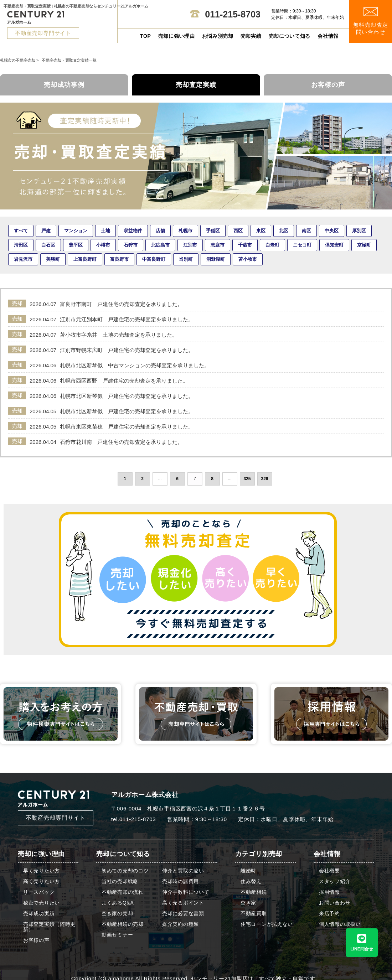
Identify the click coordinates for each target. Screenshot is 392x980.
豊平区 (76, 245)
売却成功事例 (64, 85)
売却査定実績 (196, 85)
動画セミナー (117, 935)
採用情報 (329, 892)
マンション (76, 231)
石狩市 (131, 245)
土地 (105, 231)
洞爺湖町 (216, 259)
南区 (306, 231)
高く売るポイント (183, 903)
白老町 (272, 245)
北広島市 (160, 245)
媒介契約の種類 (180, 924)
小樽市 (103, 245)
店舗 (160, 231)
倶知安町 (334, 245)
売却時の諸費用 (180, 882)
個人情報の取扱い (340, 924)
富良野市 (119, 259)
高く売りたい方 (42, 882)
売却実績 (251, 36)
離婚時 (248, 871)
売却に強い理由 (177, 36)
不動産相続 (254, 892)
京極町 (364, 245)
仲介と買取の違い (183, 871)
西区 (238, 231)
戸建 (46, 231)
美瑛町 (53, 259)
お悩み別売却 (218, 36)
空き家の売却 (117, 914)
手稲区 (213, 231)
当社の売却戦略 (120, 882)
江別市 (190, 245)
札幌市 (185, 231)
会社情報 (328, 36)
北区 (284, 231)
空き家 (248, 903)
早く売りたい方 (42, 871)
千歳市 (245, 245)
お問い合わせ (335, 903)
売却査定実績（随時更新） (49, 927)
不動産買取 (254, 914)
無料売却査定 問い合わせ (371, 21)
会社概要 (329, 871)
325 (247, 479)
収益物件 (133, 231)
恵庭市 (218, 245)
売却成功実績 (39, 914)
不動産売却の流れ (123, 892)
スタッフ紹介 (335, 882)
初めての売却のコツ (125, 871)
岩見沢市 (23, 259)
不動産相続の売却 (123, 924)
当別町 (186, 259)
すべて (21, 231)
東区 (261, 231)
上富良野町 (85, 259)
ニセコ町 (302, 245)
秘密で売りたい (42, 903)
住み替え (251, 882)
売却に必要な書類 (183, 914)
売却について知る (290, 36)
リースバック (39, 892)
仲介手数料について (186, 892)
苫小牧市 (248, 259)
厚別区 (359, 231)
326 (264, 479)
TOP (146, 36)
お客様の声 (328, 85)
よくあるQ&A (118, 903)
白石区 (48, 245)
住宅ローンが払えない (267, 924)
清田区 (21, 245)
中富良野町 (154, 259)
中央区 (332, 231)
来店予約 (329, 914)
